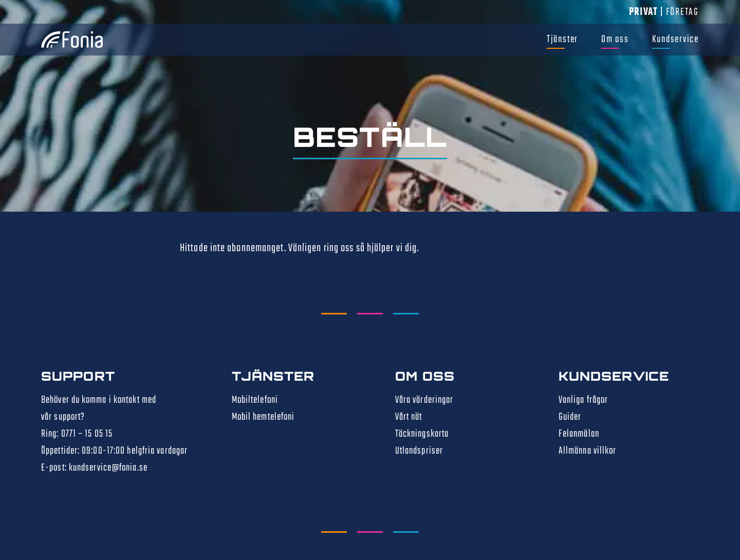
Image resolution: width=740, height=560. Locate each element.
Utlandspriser (419, 451)
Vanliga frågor (583, 400)
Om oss (615, 39)
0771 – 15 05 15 (87, 434)
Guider (570, 417)
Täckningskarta (422, 434)
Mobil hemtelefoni (263, 417)
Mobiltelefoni (255, 400)
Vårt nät (409, 417)
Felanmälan (579, 434)
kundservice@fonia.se (108, 468)
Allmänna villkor (588, 451)
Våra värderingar (424, 400)
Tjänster (562, 39)
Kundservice (676, 39)
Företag (682, 12)
